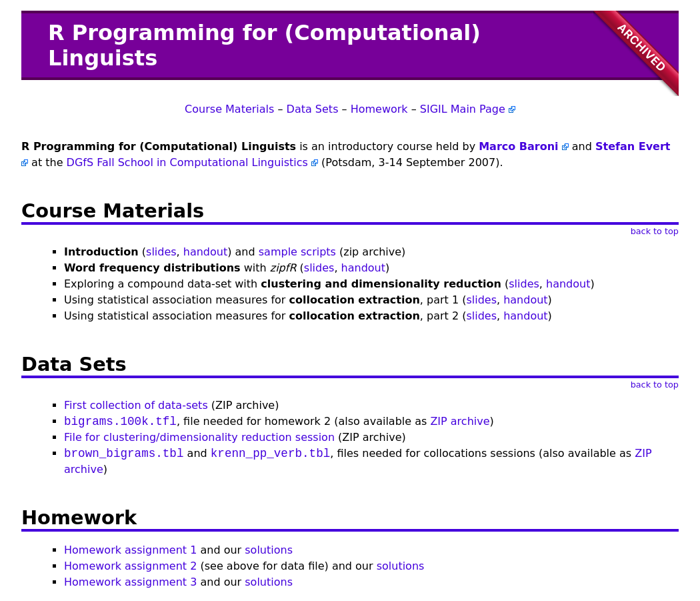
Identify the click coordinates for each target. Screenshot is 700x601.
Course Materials (229, 109)
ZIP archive (460, 421)
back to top (655, 231)
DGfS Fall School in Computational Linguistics (187, 162)
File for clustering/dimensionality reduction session (199, 437)
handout (205, 252)
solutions (269, 550)
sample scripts (297, 252)
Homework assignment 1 (130, 550)
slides (161, 252)
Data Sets (313, 109)
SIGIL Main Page (463, 109)
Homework (379, 109)
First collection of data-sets (136, 405)
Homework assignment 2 (130, 566)
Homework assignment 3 (130, 582)
